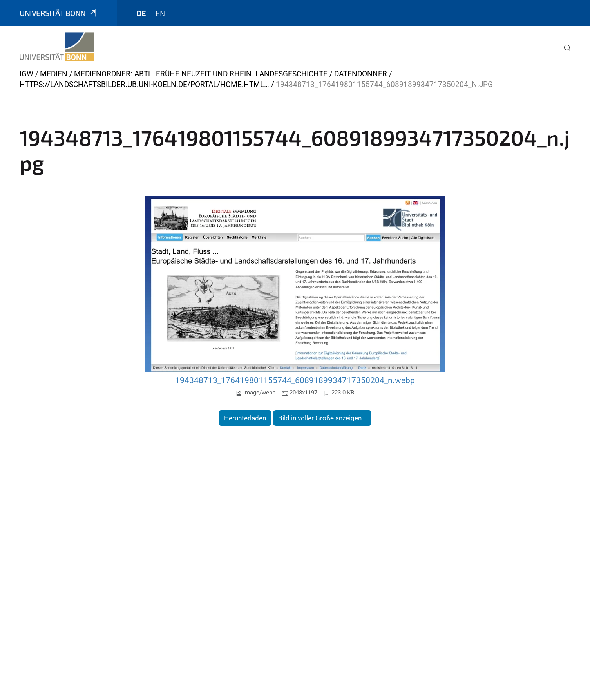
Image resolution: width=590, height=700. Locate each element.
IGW (26, 74)
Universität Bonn (58, 13)
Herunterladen (245, 418)
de (141, 13)
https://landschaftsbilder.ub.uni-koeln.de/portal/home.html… (144, 84)
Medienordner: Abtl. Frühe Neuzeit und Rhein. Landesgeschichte (201, 74)
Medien (54, 74)
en (160, 13)
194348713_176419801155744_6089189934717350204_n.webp (295, 380)
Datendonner (361, 74)
